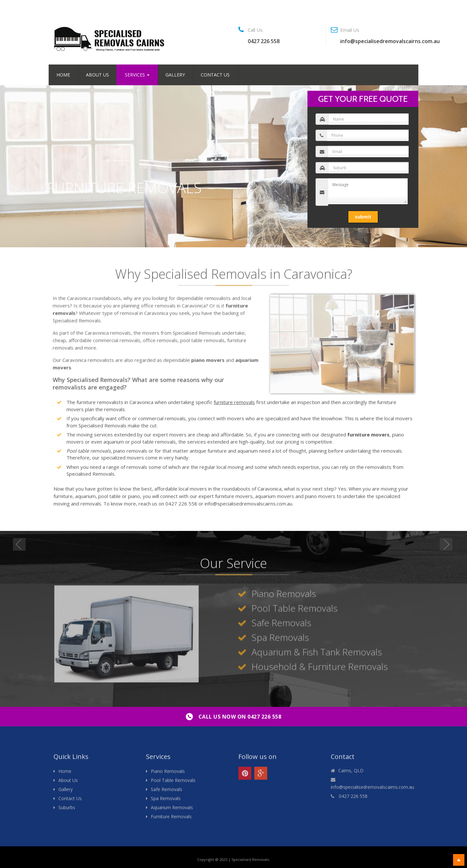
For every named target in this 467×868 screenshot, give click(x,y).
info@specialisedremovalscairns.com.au (390, 41)
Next (447, 545)
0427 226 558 (264, 41)
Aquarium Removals (172, 810)
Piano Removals (168, 774)
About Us (97, 75)
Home (63, 75)
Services (137, 75)
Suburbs (67, 810)
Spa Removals (166, 801)
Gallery (175, 75)
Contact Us (215, 75)
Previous (20, 545)
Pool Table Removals (173, 783)
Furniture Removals (171, 820)
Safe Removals (167, 792)
